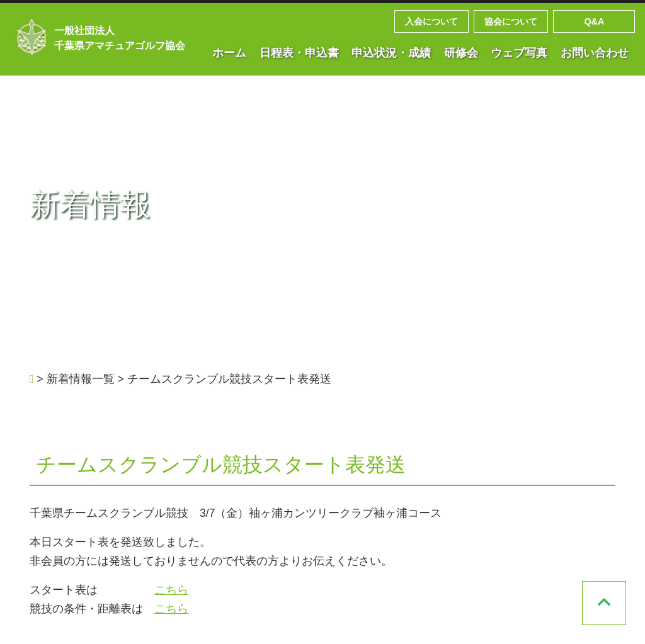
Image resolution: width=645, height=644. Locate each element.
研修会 (461, 53)
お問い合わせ (595, 53)
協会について (511, 21)
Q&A (594, 21)
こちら (171, 590)
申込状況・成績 (391, 53)
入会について (431, 21)
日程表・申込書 (299, 53)
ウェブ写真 (519, 53)
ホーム (229, 53)
